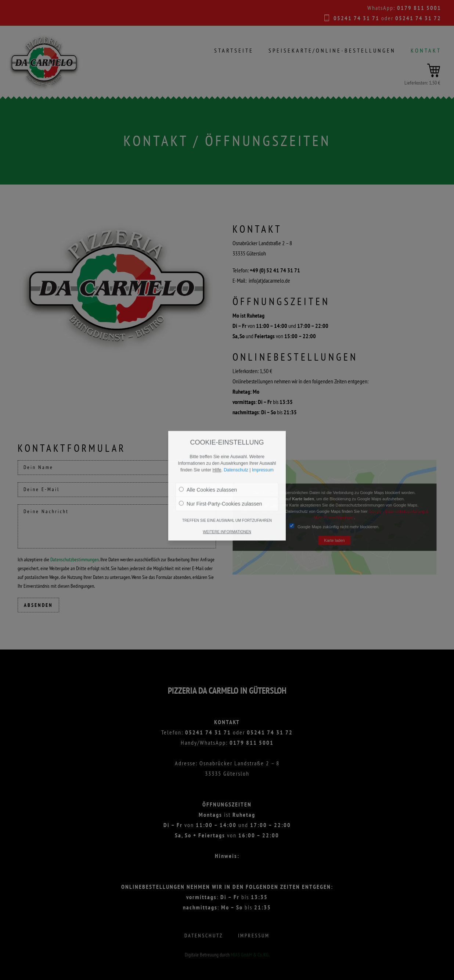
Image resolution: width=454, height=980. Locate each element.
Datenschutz (236, 436)
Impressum (263, 436)
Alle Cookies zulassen (208, 456)
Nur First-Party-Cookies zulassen (220, 470)
